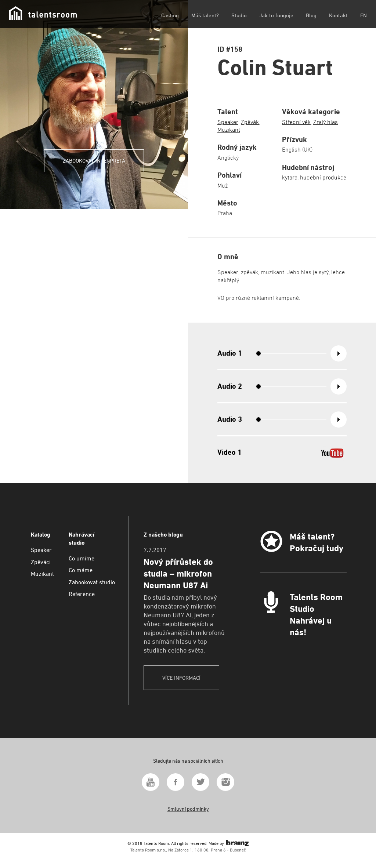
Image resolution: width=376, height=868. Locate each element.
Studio (239, 15)
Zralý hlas (326, 122)
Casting (170, 15)
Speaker (228, 122)
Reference (82, 594)
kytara (290, 177)
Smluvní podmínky (188, 809)
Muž (223, 186)
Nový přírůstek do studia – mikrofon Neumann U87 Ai (178, 574)
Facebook (176, 782)
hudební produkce (323, 177)
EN (364, 15)
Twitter (200, 782)
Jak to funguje (276, 15)
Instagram (225, 782)
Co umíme (82, 558)
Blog (311, 15)
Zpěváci (41, 562)
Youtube (151, 782)
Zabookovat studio (92, 582)
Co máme (81, 570)
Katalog (41, 535)
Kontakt (338, 15)
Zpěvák (250, 122)
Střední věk (296, 122)
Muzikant (229, 130)
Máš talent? (205, 15)
